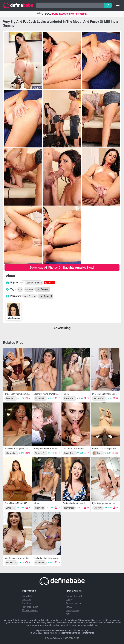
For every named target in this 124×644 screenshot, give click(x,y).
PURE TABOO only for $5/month (69, 14)
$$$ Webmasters (30, 610)
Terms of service (74, 603)
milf (20, 289)
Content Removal (74, 596)
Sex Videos (27, 596)
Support (70, 600)
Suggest (43, 289)
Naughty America (31, 283)
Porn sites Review (30, 607)
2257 (68, 614)
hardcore (29, 289)
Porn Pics (26, 600)
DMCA (69, 607)
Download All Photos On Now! (62, 268)
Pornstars (26, 603)
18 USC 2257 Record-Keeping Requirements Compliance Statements (62, 633)
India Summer (30, 296)
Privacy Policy (72, 611)
